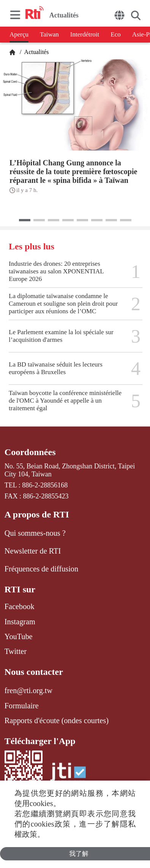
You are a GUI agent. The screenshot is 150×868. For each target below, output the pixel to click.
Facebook (20, 606)
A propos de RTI (37, 514)
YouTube (19, 636)
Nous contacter (34, 672)
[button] (25, 220)
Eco (115, 34)
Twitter (16, 651)
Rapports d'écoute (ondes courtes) (57, 720)
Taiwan (49, 34)
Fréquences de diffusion (41, 569)
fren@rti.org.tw (28, 690)
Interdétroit (85, 34)
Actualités (36, 52)
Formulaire (22, 706)
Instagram (20, 622)
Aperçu (19, 34)
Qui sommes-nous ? (35, 533)
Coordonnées (30, 452)
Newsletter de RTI (33, 551)
